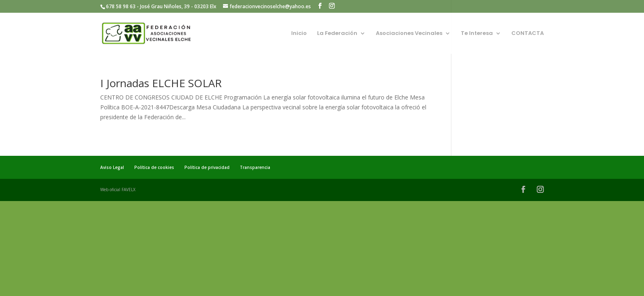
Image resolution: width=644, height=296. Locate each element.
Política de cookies (154, 167)
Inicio (299, 34)
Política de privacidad (207, 167)
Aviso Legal (112, 167)
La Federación (337, 34)
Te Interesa (477, 34)
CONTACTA (528, 34)
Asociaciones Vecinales (409, 34)
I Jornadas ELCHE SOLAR (161, 83)
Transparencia (255, 167)
